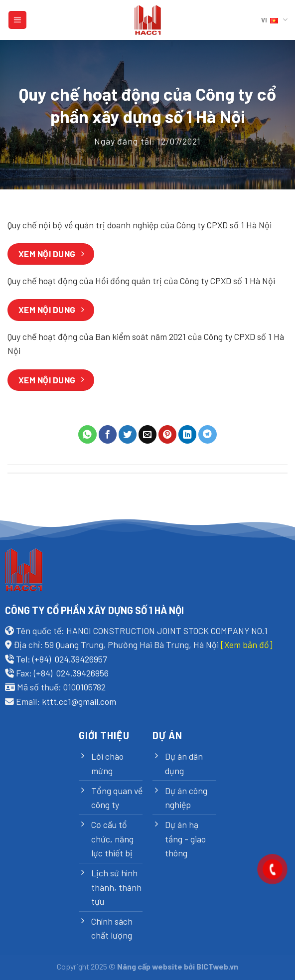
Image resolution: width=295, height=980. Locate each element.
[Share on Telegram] (208, 434)
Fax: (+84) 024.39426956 (62, 673)
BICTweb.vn (217, 966)
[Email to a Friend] (148, 434)
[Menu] (17, 20)
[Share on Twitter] (128, 434)
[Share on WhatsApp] (87, 434)
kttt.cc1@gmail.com (79, 701)
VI (274, 19)
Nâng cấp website (150, 966)
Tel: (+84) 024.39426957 (61, 659)
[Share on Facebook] (108, 434)
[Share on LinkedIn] (188, 434)
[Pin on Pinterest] (168, 434)
